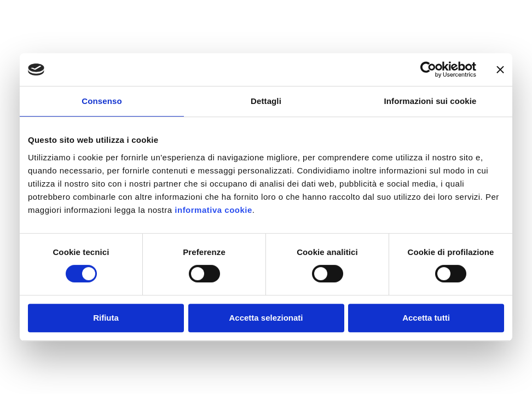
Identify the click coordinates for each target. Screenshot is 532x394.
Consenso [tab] (102, 101)
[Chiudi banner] (500, 69)
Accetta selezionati (266, 318)
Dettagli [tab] (266, 101)
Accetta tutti (426, 318)
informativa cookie (213, 210)
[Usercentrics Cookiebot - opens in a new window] (428, 69)
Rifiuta (106, 318)
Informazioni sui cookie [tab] (430, 101)
